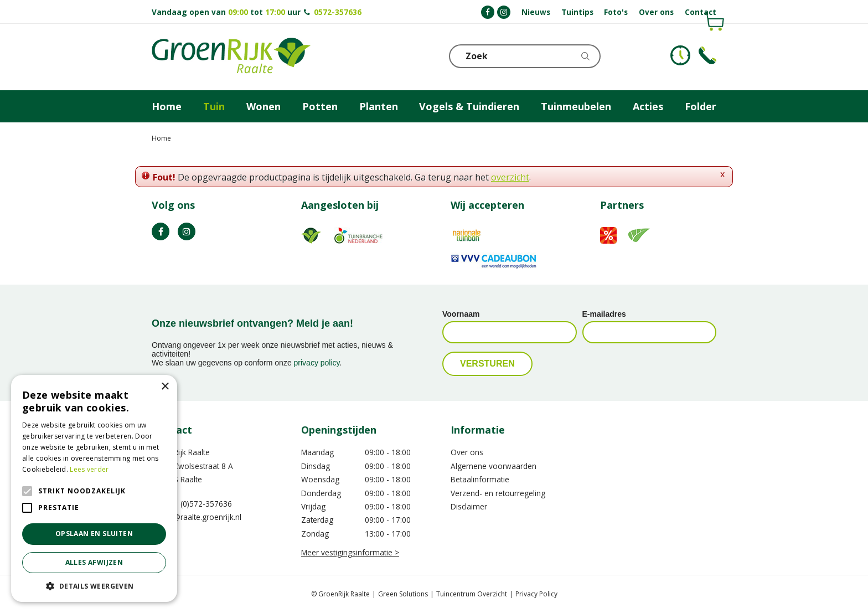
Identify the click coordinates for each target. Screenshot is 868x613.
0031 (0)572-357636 (196, 504)
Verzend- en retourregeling (498, 493)
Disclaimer (469, 506)
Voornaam (461, 314)
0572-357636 (338, 12)
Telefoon (707, 55)
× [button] (165, 387)
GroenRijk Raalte (181, 452)
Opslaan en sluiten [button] (94, 534)
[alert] (94, 488)
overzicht (510, 177)
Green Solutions (403, 594)
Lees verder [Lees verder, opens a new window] (89, 469)
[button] (94, 586)
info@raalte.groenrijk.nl (200, 517)
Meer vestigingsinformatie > (350, 552)
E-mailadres (604, 314)
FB (161, 231)
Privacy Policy (536, 594)
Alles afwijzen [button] (94, 562)
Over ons (467, 452)
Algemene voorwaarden (494, 466)
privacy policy (317, 363)
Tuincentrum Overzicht (472, 594)
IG (187, 231)
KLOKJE (680, 55)
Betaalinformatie (480, 479)
